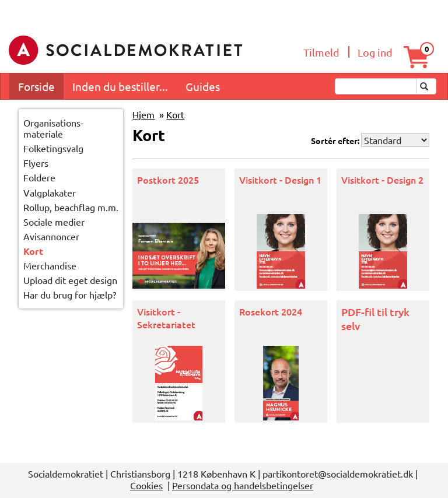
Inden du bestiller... (120, 86)
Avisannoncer (51, 236)
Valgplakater (50, 192)
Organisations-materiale (53, 128)
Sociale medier (54, 222)
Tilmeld (321, 52)
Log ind (375, 52)
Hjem (143, 114)
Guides (203, 86)
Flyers (36, 163)
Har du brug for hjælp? (70, 294)
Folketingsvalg (53, 148)
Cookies (146, 485)
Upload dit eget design (70, 280)
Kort (33, 251)
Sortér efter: (335, 141)
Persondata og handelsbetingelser (243, 485)
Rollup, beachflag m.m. (71, 207)
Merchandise (50, 265)
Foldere (39, 177)
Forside (36, 86)
